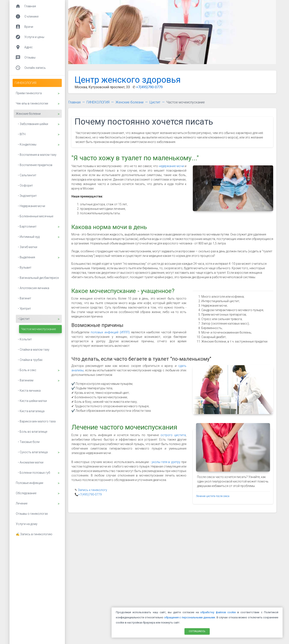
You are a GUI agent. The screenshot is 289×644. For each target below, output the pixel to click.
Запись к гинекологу (92, 490)
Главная (74, 102)
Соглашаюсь (197, 631)
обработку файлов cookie (218, 612)
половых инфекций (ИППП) (110, 332)
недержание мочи (171, 166)
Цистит (155, 102)
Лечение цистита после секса (213, 496)
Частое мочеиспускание (186, 102)
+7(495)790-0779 (149, 87)
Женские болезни (129, 102)
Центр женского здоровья (128, 80)
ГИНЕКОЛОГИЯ (98, 102)
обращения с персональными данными (190, 617)
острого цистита (173, 435)
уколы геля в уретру (166, 462)
